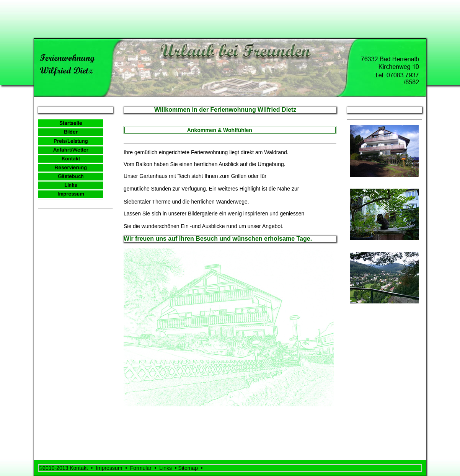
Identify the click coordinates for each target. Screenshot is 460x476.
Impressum (110, 468)
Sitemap (190, 468)
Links (167, 468)
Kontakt (79, 468)
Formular (141, 468)
